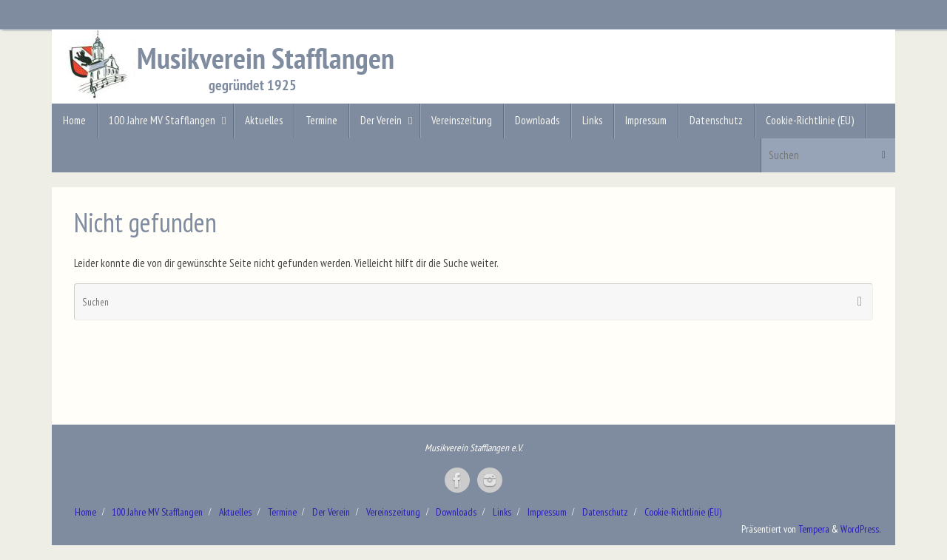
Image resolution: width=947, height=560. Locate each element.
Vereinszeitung (393, 512)
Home (85, 512)
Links (502, 512)
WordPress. (860, 529)
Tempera (814, 529)
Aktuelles (235, 512)
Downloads (456, 512)
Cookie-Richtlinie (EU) (683, 512)
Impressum (547, 512)
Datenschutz (605, 512)
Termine (282, 512)
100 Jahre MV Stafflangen (157, 512)
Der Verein (331, 512)
